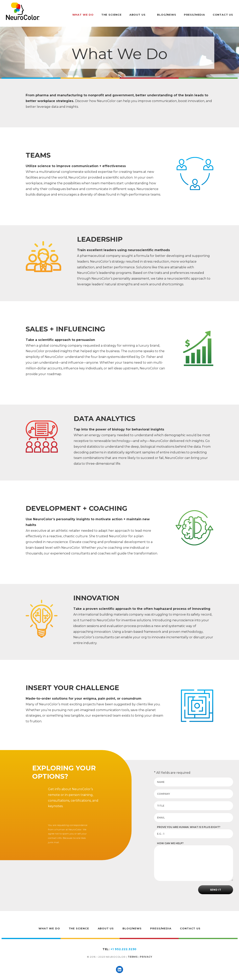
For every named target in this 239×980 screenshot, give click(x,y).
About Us (137, 15)
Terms (133, 957)
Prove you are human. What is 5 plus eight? (189, 827)
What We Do (83, 15)
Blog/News (167, 15)
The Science (112, 15)
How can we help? (170, 843)
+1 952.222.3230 (124, 949)
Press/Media (194, 15)
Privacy (146, 957)
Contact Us (223, 15)
